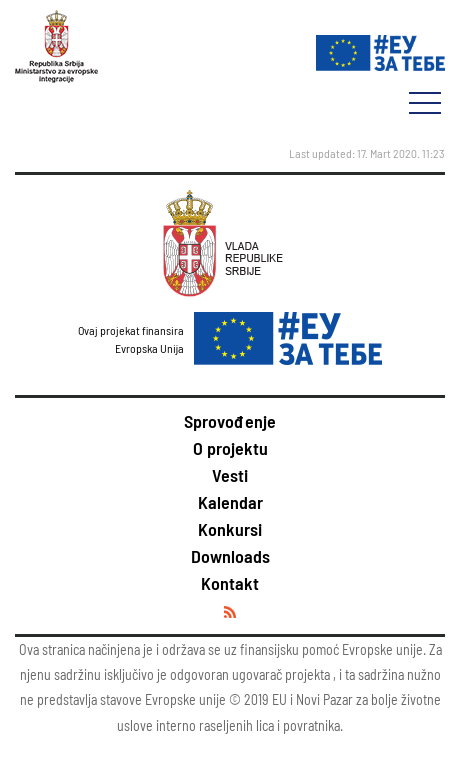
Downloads (230, 556)
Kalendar (230, 502)
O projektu (230, 448)
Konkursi (230, 529)
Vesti (230, 475)
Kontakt (230, 583)
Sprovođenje (230, 421)
